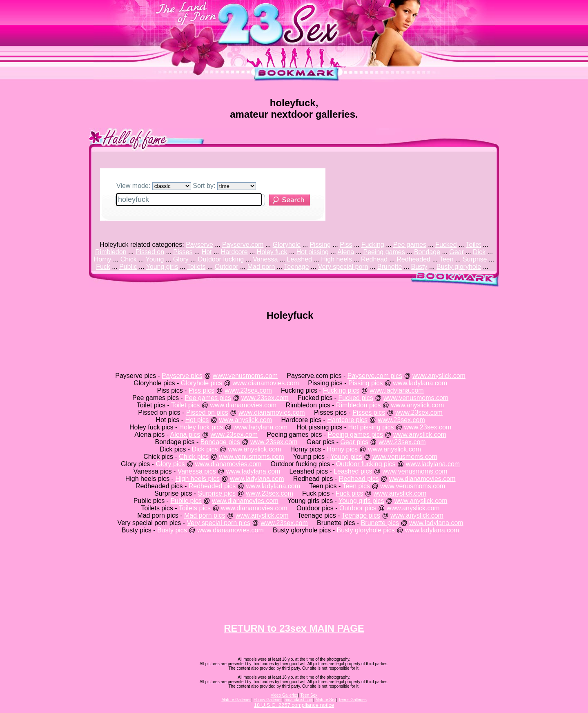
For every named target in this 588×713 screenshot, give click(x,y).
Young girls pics (361, 501)
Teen (447, 259)
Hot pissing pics (371, 427)
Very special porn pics (218, 523)
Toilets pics (195, 508)
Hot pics (197, 420)
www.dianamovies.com (266, 383)
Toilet (473, 245)
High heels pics (197, 479)
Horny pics (342, 449)
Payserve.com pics (375, 376)
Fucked (446, 245)
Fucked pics (356, 398)
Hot (207, 252)
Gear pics (354, 442)
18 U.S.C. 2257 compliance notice (294, 705)
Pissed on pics (207, 412)
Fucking (373, 245)
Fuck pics (350, 493)
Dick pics (205, 449)
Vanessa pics (197, 471)
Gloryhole (287, 245)
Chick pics (194, 457)
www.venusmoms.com (245, 376)
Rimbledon (111, 252)
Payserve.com (243, 245)
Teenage (296, 267)
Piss (346, 245)
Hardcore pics (347, 420)
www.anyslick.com (439, 376)
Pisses (183, 252)
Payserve (199, 245)
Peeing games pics (355, 435)
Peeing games (384, 252)
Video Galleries (285, 695)
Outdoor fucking (221, 259)
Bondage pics (220, 442)
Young (155, 259)
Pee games (410, 245)
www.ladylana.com (420, 383)
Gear (457, 252)
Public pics (186, 501)
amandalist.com (299, 700)
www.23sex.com (248, 390)
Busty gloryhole (459, 267)
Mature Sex (326, 700)
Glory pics (170, 464)
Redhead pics (359, 479)
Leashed (300, 259)
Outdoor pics (358, 508)
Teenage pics (361, 515)
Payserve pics (182, 376)
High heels (336, 259)
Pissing (320, 245)
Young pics (346, 457)
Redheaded (413, 259)
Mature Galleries (236, 700)
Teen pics (356, 486)
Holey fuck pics (201, 427)
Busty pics (172, 530)
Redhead (374, 259)
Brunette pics (380, 523)
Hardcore (234, 252)
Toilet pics (185, 405)
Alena (346, 252)
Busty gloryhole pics (365, 530)
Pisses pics (369, 412)
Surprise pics (217, 493)
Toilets (196, 267)
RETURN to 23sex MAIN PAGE (294, 628)
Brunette (390, 267)
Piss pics (202, 390)
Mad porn (261, 267)
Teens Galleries (353, 700)
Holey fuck (272, 252)
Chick (129, 259)
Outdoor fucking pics (366, 464)
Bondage (427, 252)
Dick (479, 252)
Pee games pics (208, 398)
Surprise (475, 259)
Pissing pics (365, 383)
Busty (419, 267)
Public (128, 267)
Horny (103, 259)
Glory (181, 259)
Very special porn (343, 267)
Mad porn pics (205, 515)
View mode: (154, 186)
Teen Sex (309, 695)
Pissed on (150, 252)
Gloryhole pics (202, 383)
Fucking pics (341, 390)
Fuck (103, 267)
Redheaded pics (212, 486)
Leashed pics (353, 471)
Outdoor (227, 267)
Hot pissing (313, 252)
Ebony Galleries (268, 700)
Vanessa (265, 259)
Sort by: (224, 186)
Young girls (162, 267)
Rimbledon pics (358, 405)
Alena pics (185, 435)
